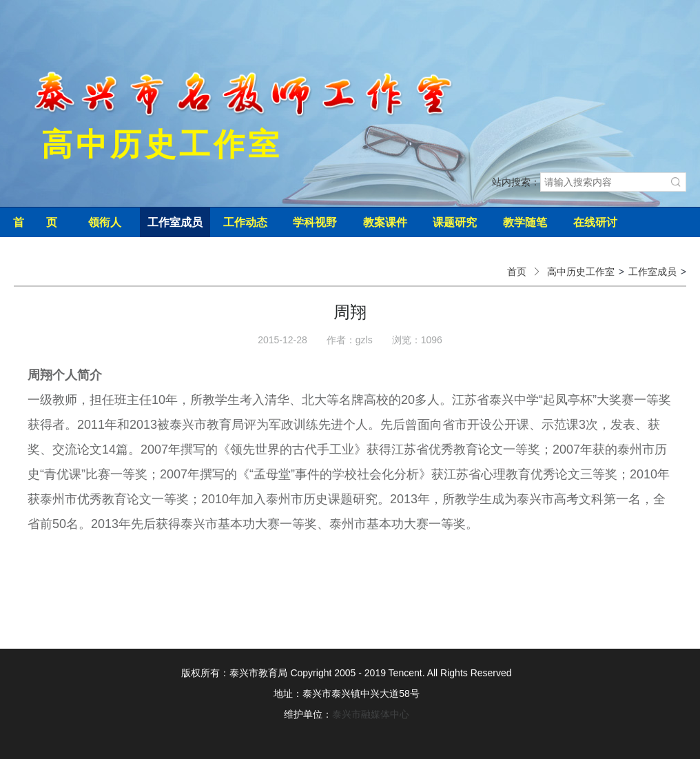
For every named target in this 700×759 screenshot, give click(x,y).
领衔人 (105, 222)
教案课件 (385, 222)
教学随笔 (525, 222)
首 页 (35, 222)
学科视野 (315, 222)
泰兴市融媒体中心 (371, 714)
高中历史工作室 (581, 272)
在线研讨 (595, 222)
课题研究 (455, 222)
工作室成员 (175, 222)
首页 (517, 272)
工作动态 (245, 222)
